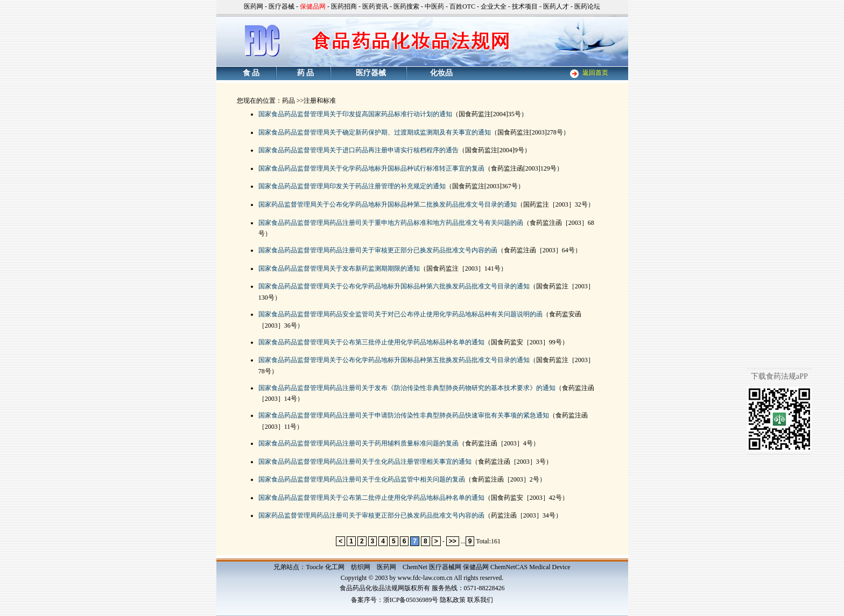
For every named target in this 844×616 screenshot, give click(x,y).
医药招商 (344, 6)
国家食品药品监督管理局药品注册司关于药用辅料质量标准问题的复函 (358, 443)
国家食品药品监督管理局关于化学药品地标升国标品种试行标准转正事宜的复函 (371, 168)
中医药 (434, 6)
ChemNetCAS (509, 567)
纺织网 (361, 567)
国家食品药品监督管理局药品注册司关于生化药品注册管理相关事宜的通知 (365, 462)
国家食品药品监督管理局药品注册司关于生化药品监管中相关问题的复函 (362, 479)
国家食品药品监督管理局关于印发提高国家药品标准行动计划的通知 (355, 114)
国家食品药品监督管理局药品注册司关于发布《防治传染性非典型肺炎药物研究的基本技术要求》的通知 (407, 388)
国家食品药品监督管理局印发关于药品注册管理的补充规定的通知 (352, 186)
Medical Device (550, 567)
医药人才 (556, 6)
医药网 (254, 6)
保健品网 (476, 567)
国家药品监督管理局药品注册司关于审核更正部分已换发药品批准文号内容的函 (371, 515)
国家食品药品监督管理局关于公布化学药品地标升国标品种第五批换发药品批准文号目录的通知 (394, 360)
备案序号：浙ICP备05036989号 (395, 600)
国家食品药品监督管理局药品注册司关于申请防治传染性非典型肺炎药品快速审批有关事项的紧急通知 (404, 415)
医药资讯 (375, 6)
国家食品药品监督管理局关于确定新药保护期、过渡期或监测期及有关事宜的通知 (375, 132)
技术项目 (525, 6)
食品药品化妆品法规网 (372, 588)
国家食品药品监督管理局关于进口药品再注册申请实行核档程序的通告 (358, 150)
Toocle (314, 567)
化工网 (335, 567)
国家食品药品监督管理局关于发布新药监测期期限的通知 (339, 268)
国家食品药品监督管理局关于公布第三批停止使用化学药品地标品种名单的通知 (371, 342)
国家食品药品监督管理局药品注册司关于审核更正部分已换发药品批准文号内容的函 (378, 250)
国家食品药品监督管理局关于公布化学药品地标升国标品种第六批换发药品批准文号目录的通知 (394, 286)
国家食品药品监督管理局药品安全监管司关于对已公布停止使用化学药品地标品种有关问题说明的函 (400, 314)
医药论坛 (587, 6)
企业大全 (494, 6)
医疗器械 (282, 6)
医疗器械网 (445, 567)
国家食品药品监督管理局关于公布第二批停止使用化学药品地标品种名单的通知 (371, 498)
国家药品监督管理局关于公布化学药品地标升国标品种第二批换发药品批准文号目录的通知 (388, 204)
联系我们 (480, 600)
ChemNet (415, 567)
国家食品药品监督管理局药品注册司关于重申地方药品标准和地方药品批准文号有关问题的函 (391, 223)
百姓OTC (462, 6)
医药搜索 (406, 6)
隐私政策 (453, 600)
